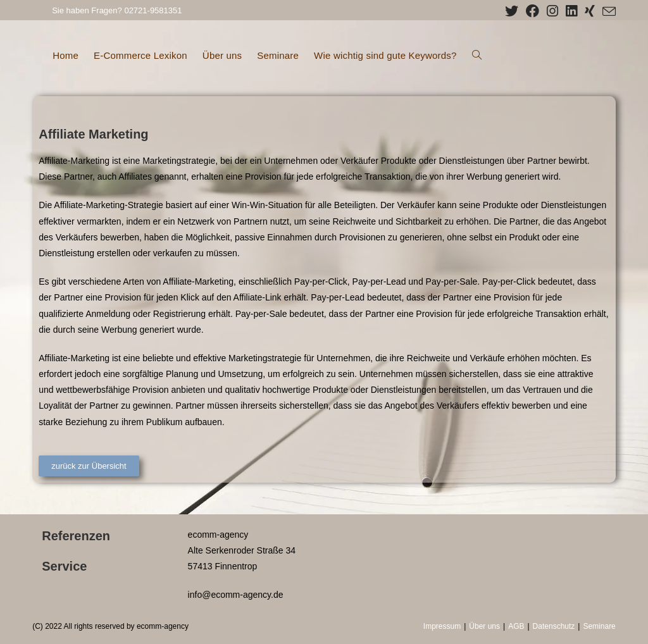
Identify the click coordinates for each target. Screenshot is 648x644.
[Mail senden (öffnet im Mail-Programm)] (607, 12)
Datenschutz (554, 626)
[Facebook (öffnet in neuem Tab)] (533, 11)
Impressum (442, 626)
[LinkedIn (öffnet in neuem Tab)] (571, 11)
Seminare (599, 626)
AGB (516, 626)
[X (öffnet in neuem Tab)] (512, 11)
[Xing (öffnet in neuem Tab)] (590, 11)
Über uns (484, 626)
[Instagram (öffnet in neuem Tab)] (552, 11)
